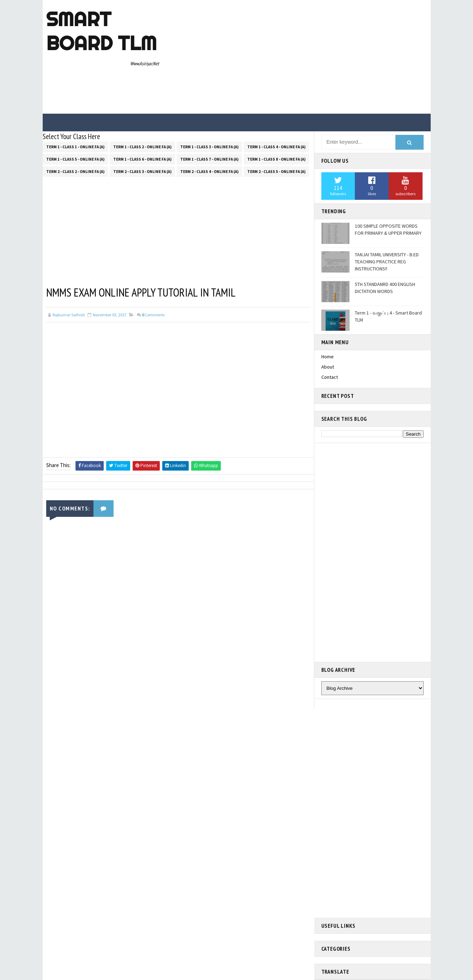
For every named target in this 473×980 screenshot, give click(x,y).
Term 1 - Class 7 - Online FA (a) (209, 159)
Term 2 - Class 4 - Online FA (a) (209, 172)
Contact (330, 377)
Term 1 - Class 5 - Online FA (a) (75, 159)
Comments (153, 315)
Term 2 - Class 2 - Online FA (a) (75, 172)
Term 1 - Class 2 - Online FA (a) (142, 147)
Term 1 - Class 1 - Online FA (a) (75, 147)
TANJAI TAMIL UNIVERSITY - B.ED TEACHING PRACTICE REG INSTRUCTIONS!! (387, 261)
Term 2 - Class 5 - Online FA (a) (276, 172)
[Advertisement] (298, 57)
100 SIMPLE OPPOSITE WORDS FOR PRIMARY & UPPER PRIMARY (388, 229)
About (328, 367)
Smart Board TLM (101, 31)
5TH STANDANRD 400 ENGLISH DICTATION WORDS (385, 288)
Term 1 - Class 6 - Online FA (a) (142, 159)
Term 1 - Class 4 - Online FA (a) (276, 147)
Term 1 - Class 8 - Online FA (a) (276, 159)
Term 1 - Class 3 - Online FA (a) (209, 147)
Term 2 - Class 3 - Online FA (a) (142, 172)
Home (328, 357)
